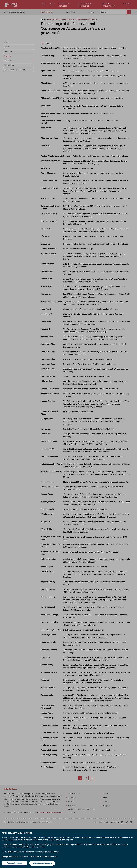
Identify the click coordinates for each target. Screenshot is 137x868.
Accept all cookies (14, 863)
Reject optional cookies (42, 863)
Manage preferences (10, 857)
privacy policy (13, 852)
